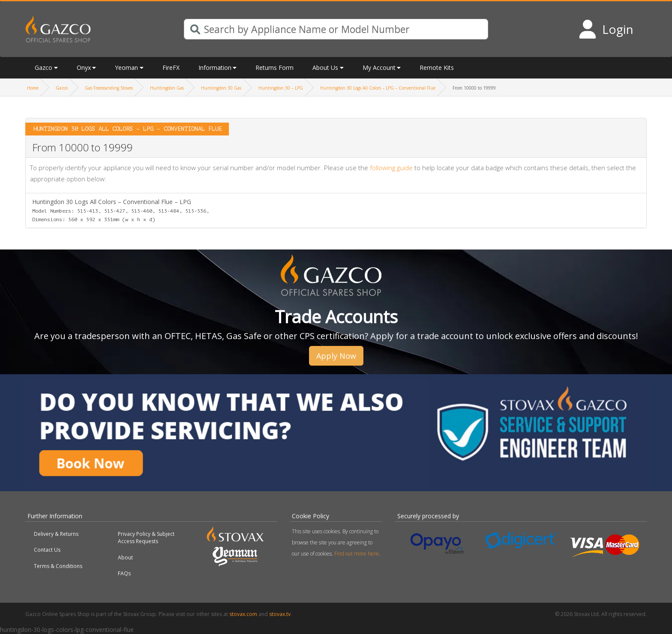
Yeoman (126, 68)
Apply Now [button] (336, 356)
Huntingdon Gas (167, 88)
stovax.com (243, 614)
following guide (391, 168)
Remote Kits (437, 68)
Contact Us (47, 550)
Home (33, 88)
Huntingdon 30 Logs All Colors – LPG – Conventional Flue (378, 88)
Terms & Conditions (58, 566)
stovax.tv (280, 614)
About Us (325, 68)
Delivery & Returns (56, 534)
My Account (379, 68)
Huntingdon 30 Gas (221, 88)
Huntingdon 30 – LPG (281, 88)
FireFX (171, 68)
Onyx (84, 68)
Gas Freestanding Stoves (109, 88)
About (125, 557)
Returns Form (274, 68)
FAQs (124, 573)
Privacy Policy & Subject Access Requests (146, 538)
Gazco (43, 68)
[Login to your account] (606, 29)
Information (215, 68)
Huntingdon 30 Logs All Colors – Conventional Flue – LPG (121, 210)
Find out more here (357, 554)
